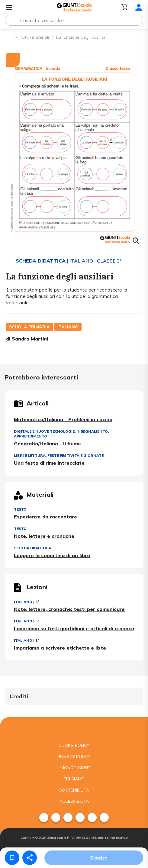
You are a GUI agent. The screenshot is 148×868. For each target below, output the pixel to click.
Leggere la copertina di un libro (52, 555)
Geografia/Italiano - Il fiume (47, 444)
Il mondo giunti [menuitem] (74, 768)
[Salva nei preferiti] (12, 858)
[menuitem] (44, 818)
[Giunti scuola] (74, 729)
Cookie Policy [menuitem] (74, 745)
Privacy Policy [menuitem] (74, 757)
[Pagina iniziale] (9, 37)
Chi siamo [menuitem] (74, 779)
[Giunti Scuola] (74, 7)
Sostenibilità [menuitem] (74, 790)
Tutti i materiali (34, 37)
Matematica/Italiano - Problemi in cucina (63, 419)
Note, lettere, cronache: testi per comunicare (69, 609)
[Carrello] (125, 7)
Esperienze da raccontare (45, 517)
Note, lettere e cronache (44, 536)
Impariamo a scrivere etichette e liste (60, 648)
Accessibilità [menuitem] (74, 801)
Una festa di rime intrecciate (49, 463)
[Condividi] (30, 858)
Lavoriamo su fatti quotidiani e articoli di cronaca (74, 628)
